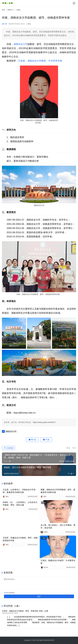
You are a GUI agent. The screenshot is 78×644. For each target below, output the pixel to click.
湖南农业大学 (20, 44)
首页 (3, 10)
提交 (39, 596)
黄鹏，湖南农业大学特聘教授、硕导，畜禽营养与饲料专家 (58, 491)
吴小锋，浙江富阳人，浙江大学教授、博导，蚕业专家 (58, 526)
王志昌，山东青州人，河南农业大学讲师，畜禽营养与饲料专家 (19, 491)
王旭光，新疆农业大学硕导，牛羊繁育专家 (58, 562)
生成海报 (8, 448)
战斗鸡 (4, 24)
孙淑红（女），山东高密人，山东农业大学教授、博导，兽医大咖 (20, 504)
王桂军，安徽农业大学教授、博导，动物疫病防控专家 (20, 539)
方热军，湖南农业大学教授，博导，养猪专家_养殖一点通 (25, 611)
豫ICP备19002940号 (47, 640)
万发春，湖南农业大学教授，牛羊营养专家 (40, 61)
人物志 (29, 24)
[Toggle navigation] (74, 3)
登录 (6, 593)
